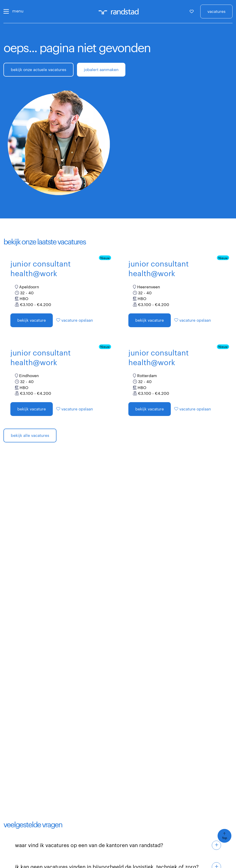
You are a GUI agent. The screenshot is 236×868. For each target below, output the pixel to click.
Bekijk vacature (32, 320)
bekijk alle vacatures (30, 435)
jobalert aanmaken (101, 69)
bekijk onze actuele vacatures (38, 69)
